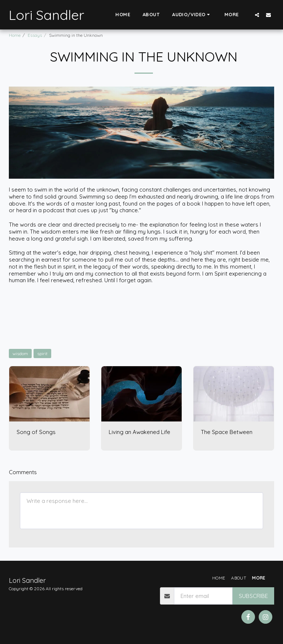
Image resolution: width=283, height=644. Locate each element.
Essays (35, 35)
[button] (192, 15)
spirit (42, 353)
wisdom (20, 353)
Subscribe (253, 596)
